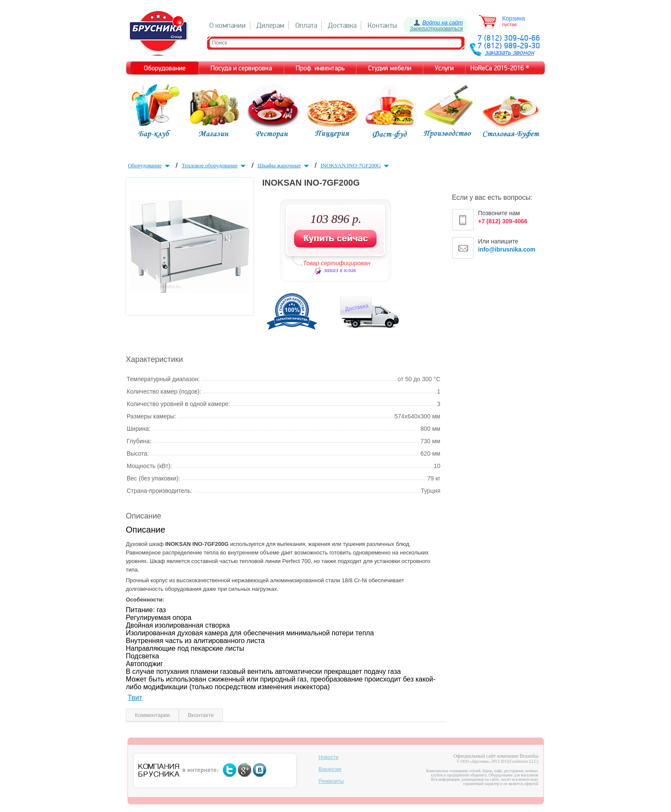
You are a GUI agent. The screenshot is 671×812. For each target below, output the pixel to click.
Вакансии (330, 769)
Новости (329, 757)
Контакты (382, 25)
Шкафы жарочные (284, 165)
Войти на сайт (443, 22)
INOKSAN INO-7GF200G (356, 165)
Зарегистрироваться (436, 29)
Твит (135, 698)
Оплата (306, 25)
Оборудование (150, 165)
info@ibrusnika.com (507, 249)
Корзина (514, 18)
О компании (227, 25)
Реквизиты (331, 781)
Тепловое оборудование (214, 165)
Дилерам (270, 25)
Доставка (342, 25)
